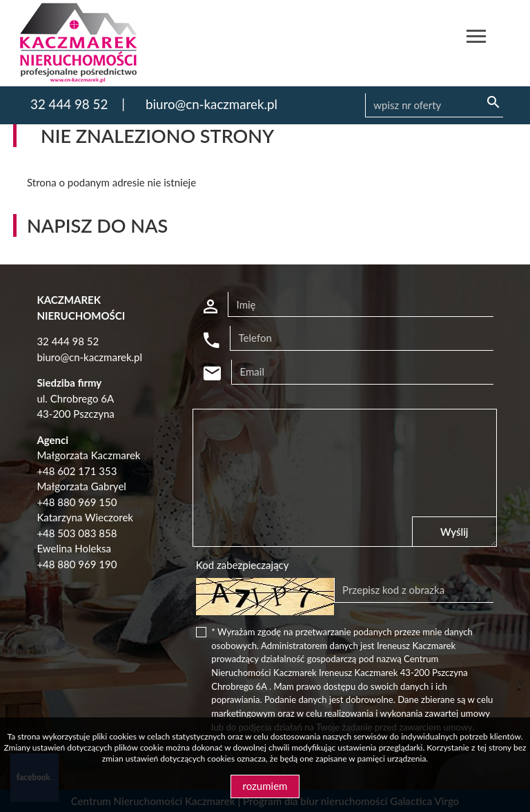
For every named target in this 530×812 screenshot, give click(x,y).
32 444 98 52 (69, 104)
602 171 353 (87, 471)
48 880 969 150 (80, 502)
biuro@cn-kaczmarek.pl (212, 104)
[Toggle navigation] (476, 38)
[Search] (434, 106)
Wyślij (454, 532)
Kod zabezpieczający (243, 565)
